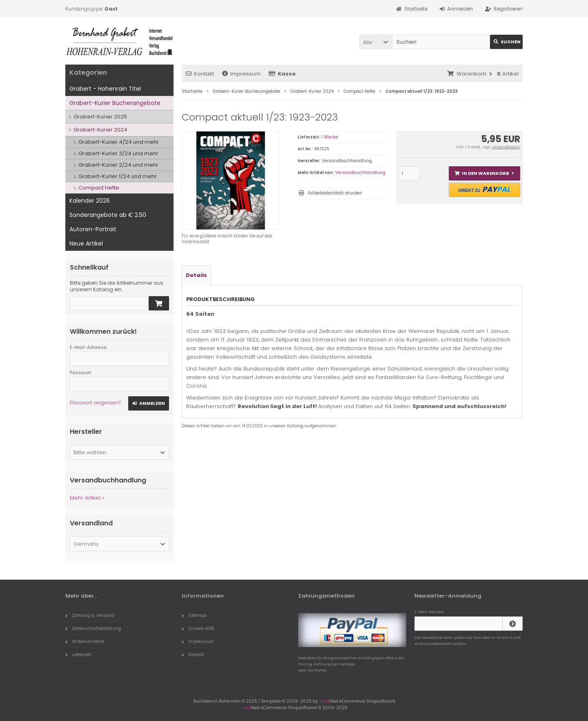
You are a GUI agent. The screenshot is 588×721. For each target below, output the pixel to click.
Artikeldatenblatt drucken (335, 193)
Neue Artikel (86, 243)
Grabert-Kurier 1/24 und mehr (118, 176)
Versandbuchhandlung (360, 173)
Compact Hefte (99, 188)
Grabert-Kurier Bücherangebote (115, 103)
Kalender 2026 (90, 201)
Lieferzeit (78, 654)
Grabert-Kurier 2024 (100, 130)
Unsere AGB (198, 628)
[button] (376, 42)
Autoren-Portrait (93, 229)
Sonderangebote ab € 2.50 (108, 215)
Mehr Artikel (85, 498)
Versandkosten (506, 147)
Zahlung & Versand (90, 615)
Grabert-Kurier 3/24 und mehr (118, 153)
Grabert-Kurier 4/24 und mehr (119, 142)
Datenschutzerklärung (93, 628)
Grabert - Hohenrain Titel (105, 89)
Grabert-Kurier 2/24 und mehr (118, 165)
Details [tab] (196, 275)
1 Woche (330, 137)
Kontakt (200, 74)
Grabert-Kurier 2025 (100, 117)
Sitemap (194, 615)
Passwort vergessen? (95, 403)
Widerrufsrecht (85, 641)
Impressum (241, 74)
